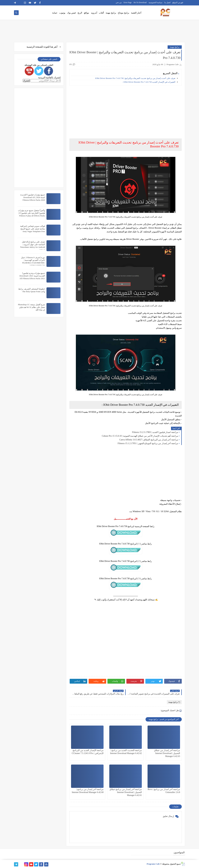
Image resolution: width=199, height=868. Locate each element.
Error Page (128, 2)
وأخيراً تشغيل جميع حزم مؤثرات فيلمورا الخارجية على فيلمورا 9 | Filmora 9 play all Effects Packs (31, 213)
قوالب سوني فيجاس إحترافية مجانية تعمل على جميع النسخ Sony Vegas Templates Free (33, 229)
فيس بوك (72, 13)
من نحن (119, 2)
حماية (55, 13)
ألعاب (101, 13)
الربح (80, 13)
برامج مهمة (111, 13)
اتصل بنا (167, 2)
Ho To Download (140, 2)
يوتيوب (62, 13)
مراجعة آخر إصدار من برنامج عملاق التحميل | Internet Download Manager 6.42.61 (126, 792)
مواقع (87, 13)
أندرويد (94, 13)
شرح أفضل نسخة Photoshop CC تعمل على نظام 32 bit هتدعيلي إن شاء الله (31, 307)
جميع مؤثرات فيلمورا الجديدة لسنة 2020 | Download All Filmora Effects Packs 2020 (33, 197)
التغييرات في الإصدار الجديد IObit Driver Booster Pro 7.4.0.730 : (149, 82)
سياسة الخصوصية (155, 2)
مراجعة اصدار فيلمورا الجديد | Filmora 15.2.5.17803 (155, 432)
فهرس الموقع (178, 2)
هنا (52, 47)
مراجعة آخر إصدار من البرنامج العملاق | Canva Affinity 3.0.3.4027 (149, 440)
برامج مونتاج (124, 13)
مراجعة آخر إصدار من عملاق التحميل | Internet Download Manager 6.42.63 (167, 753)
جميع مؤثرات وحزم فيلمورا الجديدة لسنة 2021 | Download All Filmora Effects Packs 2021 (32, 276)
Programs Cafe (153, 864)
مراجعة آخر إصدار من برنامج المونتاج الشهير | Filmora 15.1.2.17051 (148, 443)
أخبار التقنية (136, 13)
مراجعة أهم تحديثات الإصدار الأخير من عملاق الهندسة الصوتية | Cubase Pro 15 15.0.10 (140, 436)
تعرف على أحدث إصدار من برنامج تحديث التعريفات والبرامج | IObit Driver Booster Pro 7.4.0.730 (135, 78)
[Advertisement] (125, 110)
